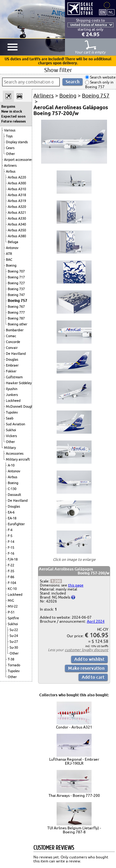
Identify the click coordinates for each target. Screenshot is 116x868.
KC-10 (12, 589)
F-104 (12, 583)
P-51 (11, 612)
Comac (11, 336)
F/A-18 (13, 559)
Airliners (10, 165)
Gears (10, 148)
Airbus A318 (17, 195)
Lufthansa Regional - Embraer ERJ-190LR (74, 761)
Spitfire (13, 618)
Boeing (11, 265)
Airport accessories (18, 160)
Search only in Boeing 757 (99, 85)
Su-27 (14, 642)
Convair (12, 348)
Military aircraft (18, 459)
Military (10, 448)
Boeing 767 (16, 307)
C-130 (12, 489)
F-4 (10, 530)
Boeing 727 (16, 283)
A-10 (11, 465)
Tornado (14, 665)
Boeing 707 (16, 271)
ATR (9, 254)
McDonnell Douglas (21, 406)
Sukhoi (11, 430)
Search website (102, 77)
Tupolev (12, 412)
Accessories (15, 453)
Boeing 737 (16, 289)
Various (10, 130)
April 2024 (96, 621)
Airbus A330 (17, 218)
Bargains (8, 106)
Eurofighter (16, 524)
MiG (11, 600)
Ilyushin (12, 389)
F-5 (10, 536)
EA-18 (12, 518)
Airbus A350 (17, 230)
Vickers (11, 436)
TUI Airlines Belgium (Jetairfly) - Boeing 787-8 (74, 830)
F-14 (11, 542)
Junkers (12, 395)
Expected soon (13, 116)
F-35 (11, 571)
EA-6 (11, 512)
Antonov (12, 248)
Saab (10, 418)
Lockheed (13, 401)
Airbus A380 (17, 236)
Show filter (58, 70)
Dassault (14, 495)
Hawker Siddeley (19, 383)
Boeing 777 (16, 312)
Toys (9, 136)
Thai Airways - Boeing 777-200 (74, 795)
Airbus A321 (17, 213)
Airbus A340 (17, 224)
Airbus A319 (17, 201)
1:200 (56, 581)
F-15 (11, 548)
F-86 (11, 577)
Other (10, 154)
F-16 (11, 553)
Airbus (11, 171)
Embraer (12, 365)
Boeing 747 (16, 295)
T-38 (11, 659)
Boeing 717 (16, 277)
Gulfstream (14, 377)
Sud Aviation (15, 424)
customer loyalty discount (86, 650)
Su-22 (14, 630)
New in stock (12, 111)
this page (76, 585)
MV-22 (13, 606)
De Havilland (16, 354)
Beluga (13, 242)
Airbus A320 (17, 207)
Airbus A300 (17, 183)
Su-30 (14, 647)
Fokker (11, 371)
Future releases (13, 121)
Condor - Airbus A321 (74, 727)
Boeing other (17, 324)
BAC (9, 260)
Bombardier (15, 330)
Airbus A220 (17, 177)
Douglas (12, 359)
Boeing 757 (17, 301)
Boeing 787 (16, 318)
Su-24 (14, 636)
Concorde (13, 342)
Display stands (17, 142)
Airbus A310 (17, 189)
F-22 (11, 565)
